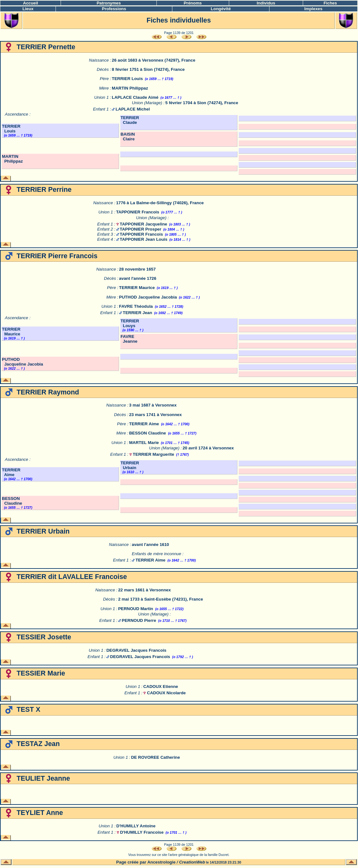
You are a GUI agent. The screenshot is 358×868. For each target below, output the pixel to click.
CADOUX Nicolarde (166, 693)
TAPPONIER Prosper (140, 229)
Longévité (221, 9)
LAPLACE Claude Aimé (135, 97)
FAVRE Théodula (136, 306)
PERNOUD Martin (136, 609)
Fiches (330, 3)
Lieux (28, 9)
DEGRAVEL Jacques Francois (136, 650)
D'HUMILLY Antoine (136, 826)
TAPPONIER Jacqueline (143, 224)
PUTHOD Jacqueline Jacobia (148, 297)
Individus (266, 3)
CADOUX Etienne (161, 686)
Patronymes (109, 3)
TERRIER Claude (130, 120)
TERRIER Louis (127, 79)
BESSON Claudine (148, 433)
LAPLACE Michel (133, 109)
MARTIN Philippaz (130, 88)
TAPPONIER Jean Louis (143, 239)
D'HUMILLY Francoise (142, 832)
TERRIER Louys (130, 323)
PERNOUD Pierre (139, 620)
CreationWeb (192, 862)
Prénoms (193, 3)
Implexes (313, 9)
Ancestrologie (161, 862)
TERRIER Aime (144, 424)
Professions (114, 9)
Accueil (31, 3)
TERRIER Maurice (137, 288)
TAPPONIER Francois (138, 212)
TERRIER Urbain (130, 465)
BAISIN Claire (128, 137)
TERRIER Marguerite (153, 454)
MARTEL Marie (144, 443)
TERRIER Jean (138, 313)
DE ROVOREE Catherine (156, 757)
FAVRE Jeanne (129, 339)
